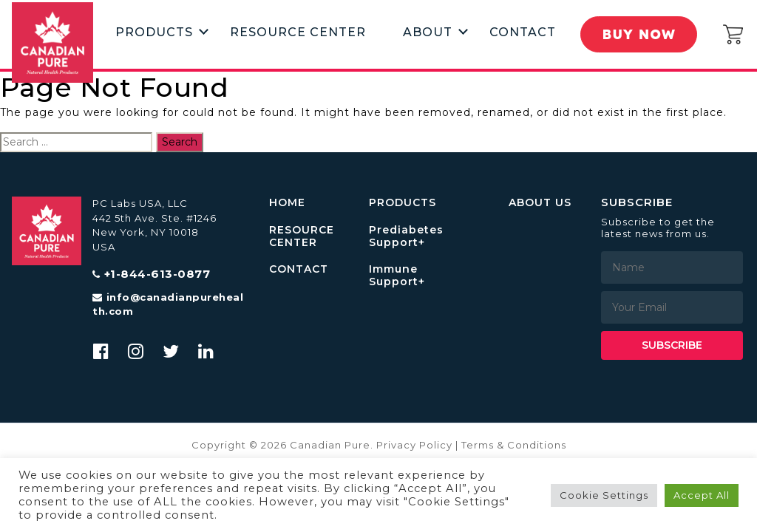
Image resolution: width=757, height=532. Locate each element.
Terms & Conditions (514, 445)
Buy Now (640, 34)
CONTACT (299, 269)
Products (154, 32)
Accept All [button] (702, 495)
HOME (287, 203)
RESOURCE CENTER (302, 236)
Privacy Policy (414, 445)
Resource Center (298, 32)
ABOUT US (540, 203)
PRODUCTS (403, 203)
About (428, 32)
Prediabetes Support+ (406, 236)
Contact (523, 32)
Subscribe (672, 345)
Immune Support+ (397, 276)
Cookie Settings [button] (604, 495)
